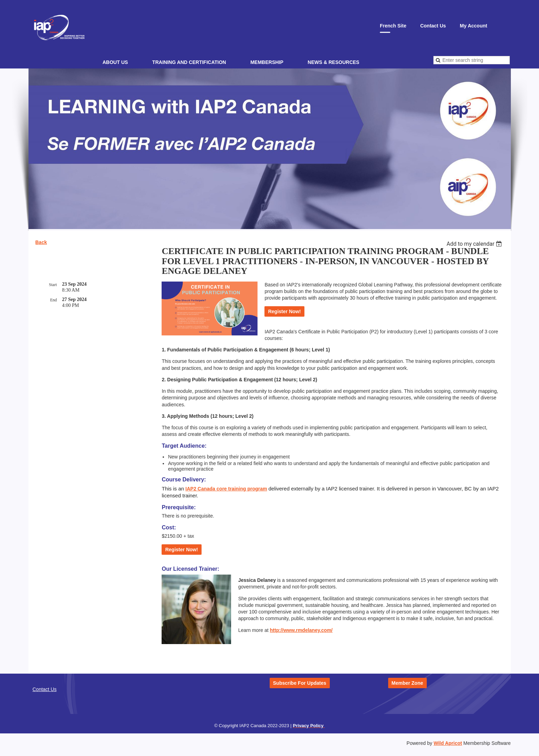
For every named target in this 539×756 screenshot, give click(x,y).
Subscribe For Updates (300, 683)
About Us (115, 62)
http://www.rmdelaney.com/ (301, 630)
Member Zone (407, 683)
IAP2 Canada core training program (226, 489)
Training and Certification (189, 62)
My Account (473, 26)
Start (53, 285)
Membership (267, 62)
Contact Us (433, 26)
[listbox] (475, 244)
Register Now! (284, 311)
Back (41, 242)
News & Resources (333, 62)
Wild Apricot (448, 743)
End (53, 300)
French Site (393, 26)
